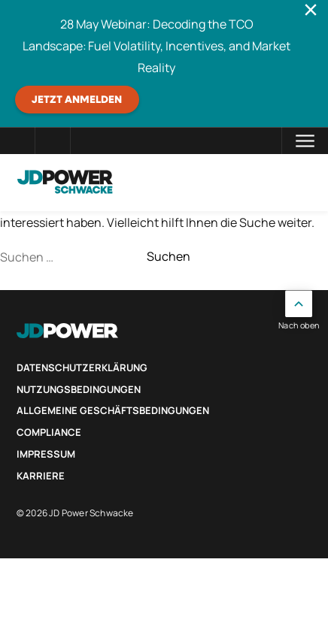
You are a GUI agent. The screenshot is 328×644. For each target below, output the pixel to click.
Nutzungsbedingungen (79, 389)
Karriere (41, 476)
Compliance (49, 432)
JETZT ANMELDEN (77, 100)
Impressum (46, 454)
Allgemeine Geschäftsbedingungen (113, 410)
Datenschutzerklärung (82, 367)
